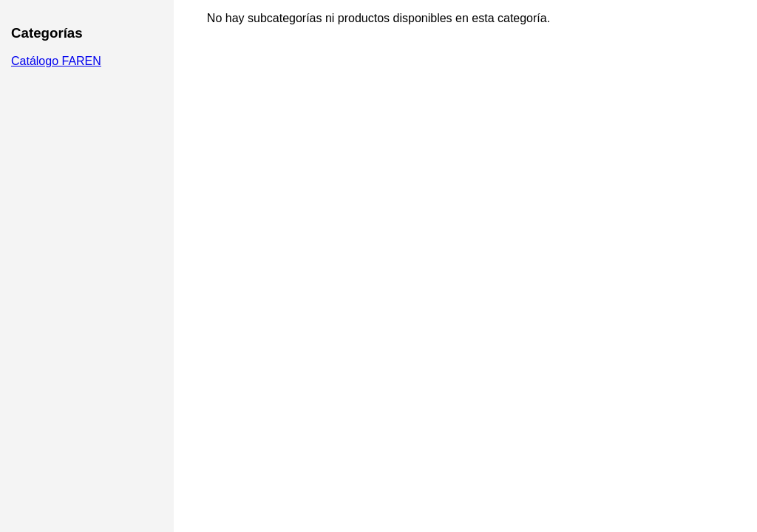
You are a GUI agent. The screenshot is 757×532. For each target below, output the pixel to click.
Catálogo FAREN (56, 61)
